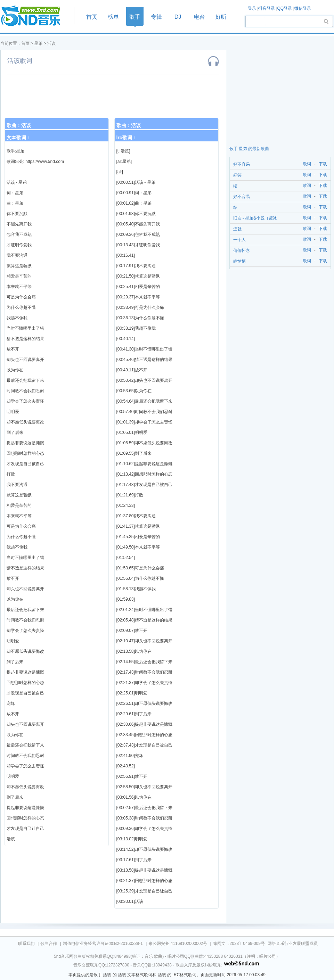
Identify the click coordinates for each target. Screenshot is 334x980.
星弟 (38, 43)
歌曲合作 (49, 944)
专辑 (156, 17)
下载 (323, 164)
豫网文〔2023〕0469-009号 (239, 944)
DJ (178, 17)
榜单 (113, 17)
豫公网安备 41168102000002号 (178, 944)
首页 (35, 16)
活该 (51, 43)
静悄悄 (239, 261)
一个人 (239, 240)
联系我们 (26, 944)
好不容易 (242, 164)
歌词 (306, 164)
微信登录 (303, 8)
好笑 (237, 175)
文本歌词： (19, 138)
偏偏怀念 (242, 250)
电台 (199, 17)
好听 (221, 17)
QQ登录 (284, 8)
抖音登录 (267, 8)
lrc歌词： (127, 138)
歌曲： (19, 125)
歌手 (135, 17)
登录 (252, 8)
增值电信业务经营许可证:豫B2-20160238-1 (103, 944)
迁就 (237, 229)
